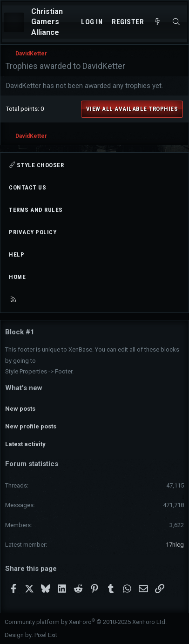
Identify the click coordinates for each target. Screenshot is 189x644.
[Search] (176, 22)
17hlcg (175, 545)
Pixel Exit (46, 635)
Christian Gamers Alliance (47, 22)
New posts (20, 409)
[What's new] (158, 22)
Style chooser (36, 165)
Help (17, 254)
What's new (24, 388)
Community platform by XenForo (86, 622)
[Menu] (14, 22)
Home (17, 277)
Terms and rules (36, 210)
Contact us (27, 187)
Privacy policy (33, 232)
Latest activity (25, 444)
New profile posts (31, 426)
